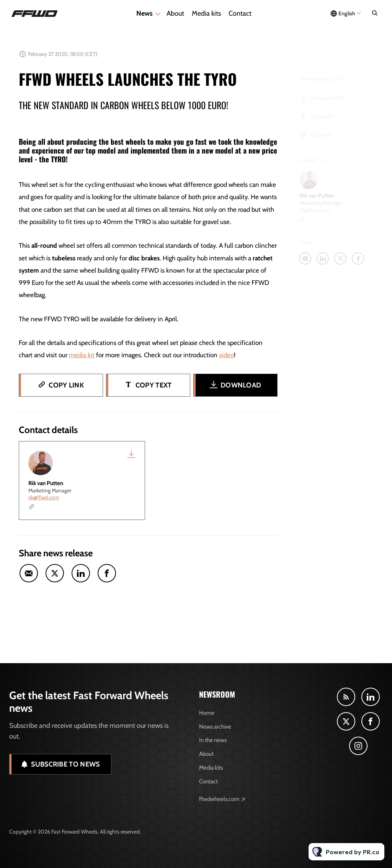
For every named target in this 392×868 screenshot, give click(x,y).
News (145, 13)
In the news (213, 740)
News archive (215, 727)
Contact (240, 13)
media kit (82, 356)
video (226, 356)
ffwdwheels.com (219, 799)
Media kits (206, 13)
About (175, 13)
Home (207, 713)
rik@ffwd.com (44, 497)
